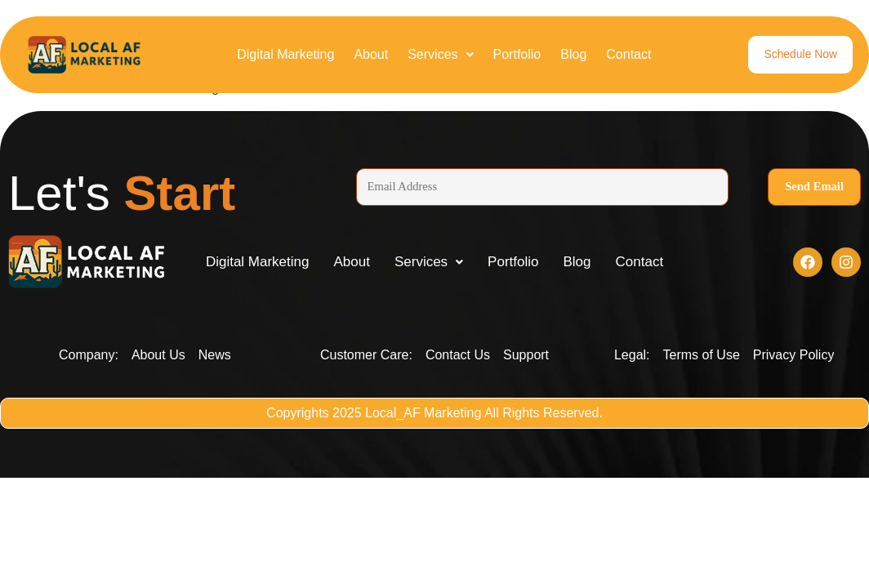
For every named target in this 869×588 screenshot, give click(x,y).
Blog (573, 54)
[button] (440, 55)
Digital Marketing (285, 54)
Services (440, 54)
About (371, 54)
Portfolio (517, 54)
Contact (628, 54)
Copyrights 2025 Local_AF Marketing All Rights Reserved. (434, 415)
